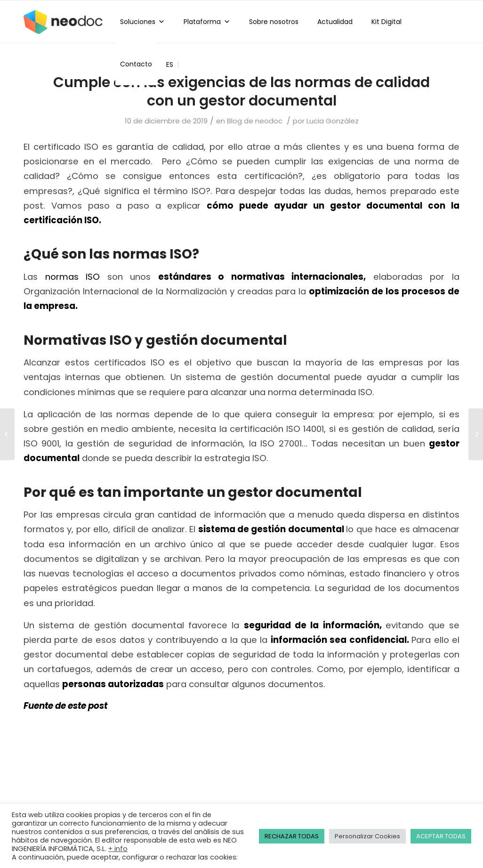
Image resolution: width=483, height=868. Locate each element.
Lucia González (333, 121)
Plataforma (207, 22)
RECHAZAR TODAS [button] (292, 836)
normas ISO (73, 277)
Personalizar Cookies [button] (367, 836)
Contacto (136, 64)
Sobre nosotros (274, 22)
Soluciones (142, 22)
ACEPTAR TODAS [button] (441, 836)
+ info (118, 849)
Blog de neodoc (255, 121)
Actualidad (335, 22)
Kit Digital (386, 22)
